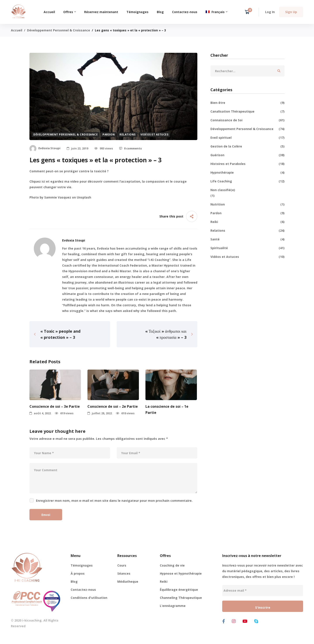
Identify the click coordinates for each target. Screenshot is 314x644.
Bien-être (247, 103)
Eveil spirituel (247, 138)
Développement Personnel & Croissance (59, 30)
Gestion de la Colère (247, 146)
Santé (247, 239)
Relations (128, 134)
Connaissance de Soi (247, 120)
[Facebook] (224, 621)
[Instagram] (234, 621)
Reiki (247, 222)
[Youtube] (245, 621)
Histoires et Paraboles (247, 164)
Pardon (109, 134)
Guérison (247, 155)
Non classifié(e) (223, 190)
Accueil (17, 30)
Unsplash (84, 197)
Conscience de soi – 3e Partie (55, 406)
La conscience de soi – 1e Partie (167, 409)
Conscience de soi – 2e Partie (113, 406)
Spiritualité (247, 248)
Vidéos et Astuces (154, 134)
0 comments (131, 148)
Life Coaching (247, 181)
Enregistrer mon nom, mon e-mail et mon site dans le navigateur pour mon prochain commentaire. (114, 501)
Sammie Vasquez (58, 197)
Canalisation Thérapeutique (247, 111)
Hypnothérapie (247, 173)
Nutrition (247, 204)
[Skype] (256, 621)
